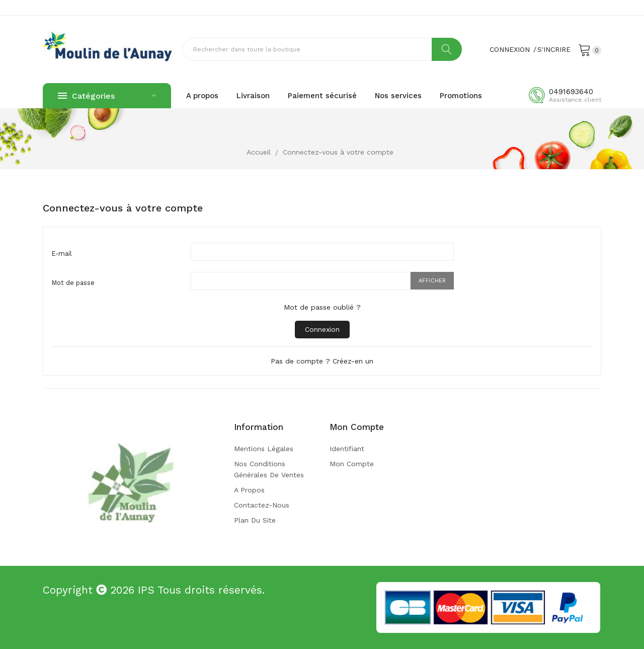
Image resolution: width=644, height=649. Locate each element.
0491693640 (571, 92)
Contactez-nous (262, 505)
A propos (249, 490)
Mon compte (352, 464)
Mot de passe (73, 283)
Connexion (322, 329)
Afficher (432, 281)
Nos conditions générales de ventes (269, 469)
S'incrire (554, 49)
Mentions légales (264, 449)
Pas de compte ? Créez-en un (322, 361)
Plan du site (255, 520)
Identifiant (347, 449)
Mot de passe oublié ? (322, 307)
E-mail (62, 254)
